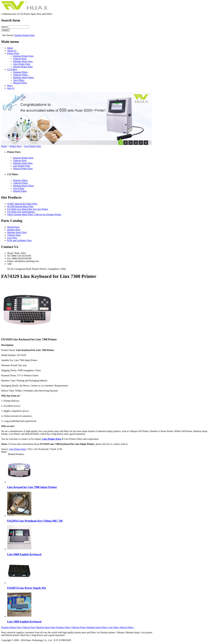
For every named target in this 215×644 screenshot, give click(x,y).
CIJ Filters (12, 69)
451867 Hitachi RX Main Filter (22, 204)
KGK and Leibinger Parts (19, 240)
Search (5, 27)
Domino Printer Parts (24, 35)
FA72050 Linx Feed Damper (21, 212)
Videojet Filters (21, 75)
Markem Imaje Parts (23, 61)
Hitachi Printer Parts (23, 67)
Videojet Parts (20, 59)
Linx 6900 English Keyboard (24, 554)
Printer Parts (13, 53)
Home (10, 48)
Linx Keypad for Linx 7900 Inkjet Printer (32, 487)
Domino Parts (14, 230)
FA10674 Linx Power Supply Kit (27, 588)
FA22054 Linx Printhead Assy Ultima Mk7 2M (35, 521)
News (10, 85)
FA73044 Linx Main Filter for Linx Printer (28, 209)
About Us (12, 51)
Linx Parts (12, 238)
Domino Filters (20, 72)
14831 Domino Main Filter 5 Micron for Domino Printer (34, 214)
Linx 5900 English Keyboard (24, 622)
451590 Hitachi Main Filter (20, 206)
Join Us (11, 88)
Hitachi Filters (20, 83)
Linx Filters (19, 80)
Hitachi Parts (13, 227)
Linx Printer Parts (22, 64)
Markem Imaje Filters (24, 77)
